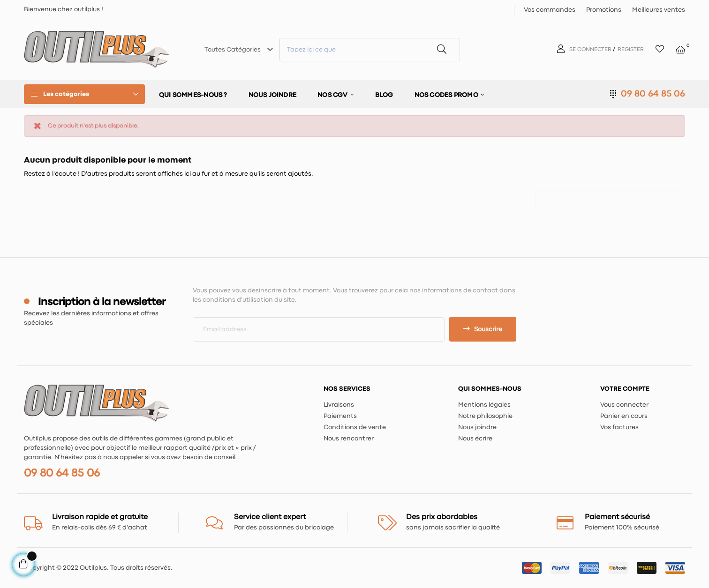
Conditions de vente (355, 427)
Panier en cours (624, 416)
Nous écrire (475, 439)
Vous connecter (624, 405)
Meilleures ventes (659, 10)
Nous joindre (477, 427)
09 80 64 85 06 (653, 94)
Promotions (604, 10)
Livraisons (339, 405)
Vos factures (619, 427)
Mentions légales (484, 405)
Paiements (340, 416)
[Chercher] (610, 198)
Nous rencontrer (349, 439)
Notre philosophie (485, 416)
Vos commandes (550, 10)
